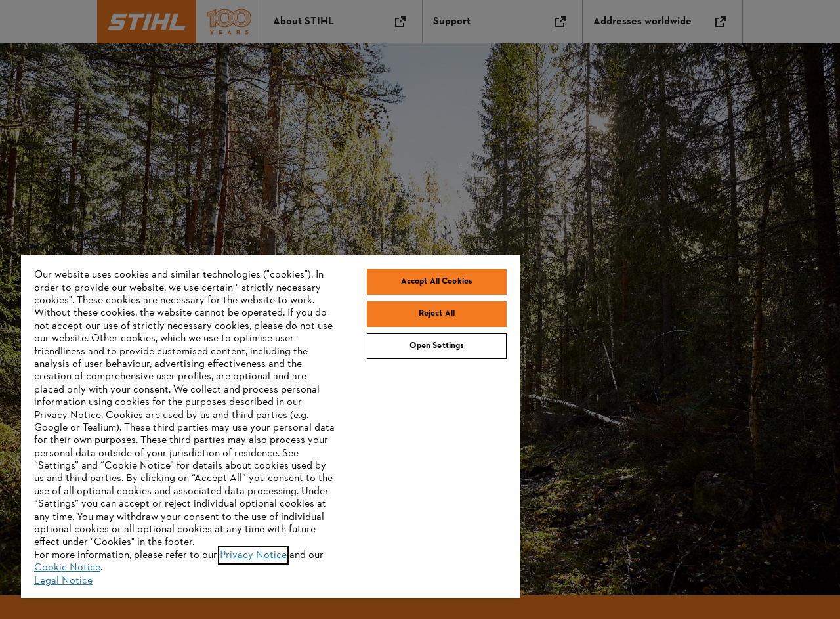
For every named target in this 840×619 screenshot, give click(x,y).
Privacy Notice (253, 555)
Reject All (437, 314)
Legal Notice (63, 581)
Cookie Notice (67, 568)
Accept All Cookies (437, 282)
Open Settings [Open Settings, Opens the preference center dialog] (437, 346)
